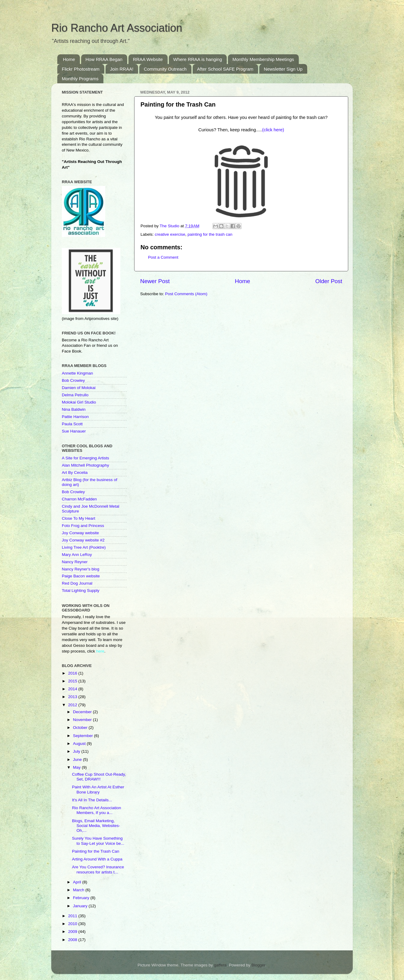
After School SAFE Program (225, 69)
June (78, 760)
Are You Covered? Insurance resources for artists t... (98, 869)
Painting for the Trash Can (96, 851)
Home (69, 59)
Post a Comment (163, 257)
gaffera (220, 965)
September (84, 736)
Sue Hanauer (74, 431)
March (79, 890)
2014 (73, 689)
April (78, 882)
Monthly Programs (80, 79)
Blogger (258, 965)
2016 (73, 673)
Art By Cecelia (75, 472)
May (77, 767)
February (82, 898)
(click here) (273, 130)
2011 (73, 916)
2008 (73, 940)
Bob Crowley (73, 380)
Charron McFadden (79, 499)
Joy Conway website (80, 533)
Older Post (329, 281)
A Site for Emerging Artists (85, 458)
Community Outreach (165, 69)
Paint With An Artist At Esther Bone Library (98, 789)
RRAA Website (148, 59)
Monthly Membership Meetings (263, 59)
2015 (73, 681)
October (81, 728)
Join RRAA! (122, 69)
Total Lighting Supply (81, 591)
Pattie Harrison (75, 417)
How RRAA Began (104, 59)
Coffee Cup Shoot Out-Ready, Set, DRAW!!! (99, 777)
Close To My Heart (79, 518)
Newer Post (155, 281)
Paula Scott (72, 424)
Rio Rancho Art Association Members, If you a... (97, 810)
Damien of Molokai (79, 388)
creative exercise (170, 234)
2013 (73, 697)
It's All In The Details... (92, 800)
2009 (73, 932)
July (77, 751)
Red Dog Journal (77, 583)
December (83, 712)
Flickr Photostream (81, 69)
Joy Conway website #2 (83, 540)
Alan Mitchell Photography (85, 465)
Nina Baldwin (74, 409)
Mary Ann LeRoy (77, 555)
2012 (73, 705)
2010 (73, 924)
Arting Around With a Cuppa (97, 859)
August (80, 744)
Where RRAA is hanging (198, 59)
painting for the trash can (210, 234)
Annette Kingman (77, 373)
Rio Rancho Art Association (117, 28)
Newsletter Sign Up (283, 69)
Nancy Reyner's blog (80, 569)
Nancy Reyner (75, 562)
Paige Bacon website (81, 576)
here (100, 651)
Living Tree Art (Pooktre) (84, 547)
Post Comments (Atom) (186, 294)
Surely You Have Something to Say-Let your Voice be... (98, 841)
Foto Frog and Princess (83, 526)
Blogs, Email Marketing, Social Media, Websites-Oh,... (96, 826)
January (81, 906)
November (83, 720)
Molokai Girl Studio (79, 402)
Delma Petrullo (75, 395)
